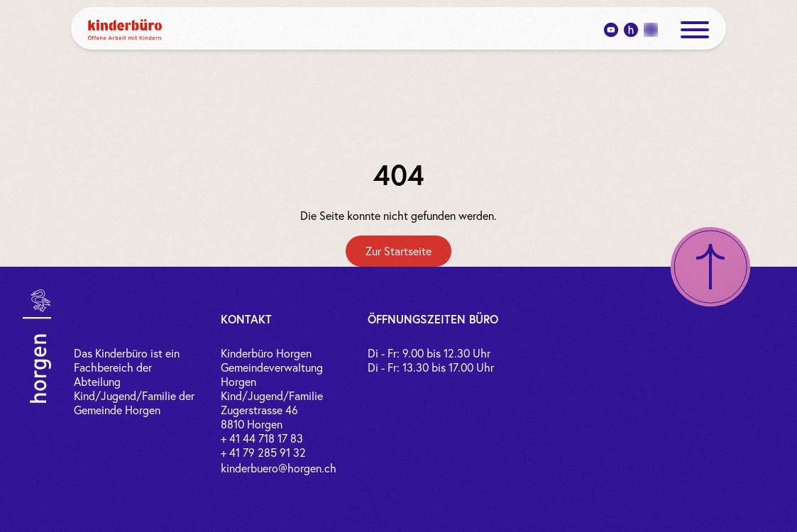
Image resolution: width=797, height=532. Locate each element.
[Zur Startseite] (398, 251)
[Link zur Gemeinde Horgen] (37, 346)
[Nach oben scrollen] (710, 267)
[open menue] (695, 30)
